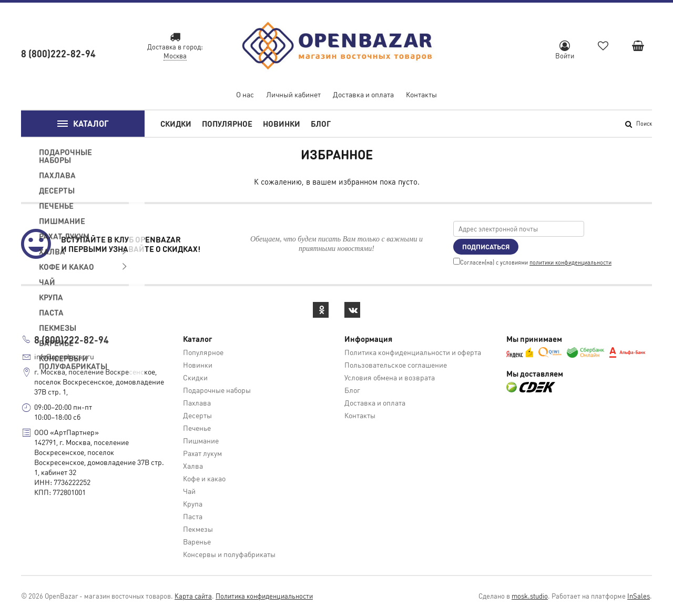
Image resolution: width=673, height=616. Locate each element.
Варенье (197, 541)
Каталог (83, 124)
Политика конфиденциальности (264, 596)
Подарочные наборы (217, 390)
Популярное (227, 124)
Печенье (197, 428)
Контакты (421, 94)
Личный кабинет (293, 94)
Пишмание (201, 440)
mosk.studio (530, 596)
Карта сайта (193, 596)
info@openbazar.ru (64, 356)
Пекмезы (198, 529)
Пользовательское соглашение (396, 365)
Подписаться (486, 246)
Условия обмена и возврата (390, 377)
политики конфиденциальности (570, 262)
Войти (565, 50)
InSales (639, 596)
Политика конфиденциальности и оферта (413, 352)
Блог (321, 124)
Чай (189, 491)
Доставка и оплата (363, 94)
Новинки (282, 124)
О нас (245, 94)
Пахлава (197, 402)
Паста (193, 516)
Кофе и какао (204, 478)
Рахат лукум (202, 453)
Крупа (193, 503)
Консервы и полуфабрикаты (229, 554)
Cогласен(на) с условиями (532, 262)
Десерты (197, 415)
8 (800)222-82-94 (58, 53)
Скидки (176, 124)
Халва (193, 466)
